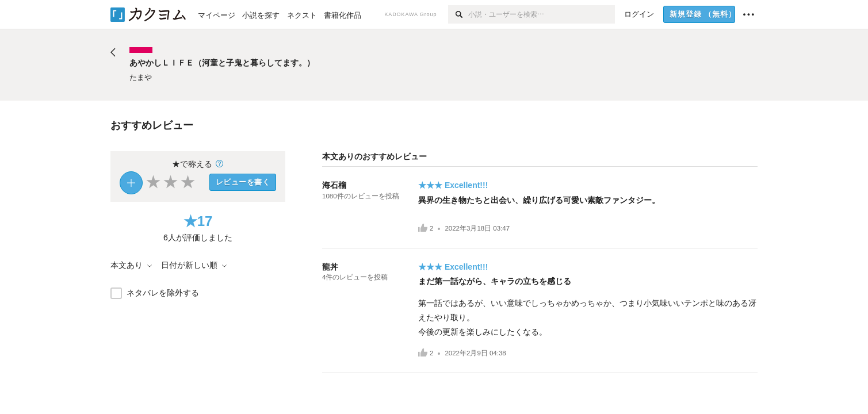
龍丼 (330, 267)
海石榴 (334, 185)
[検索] (458, 14)
